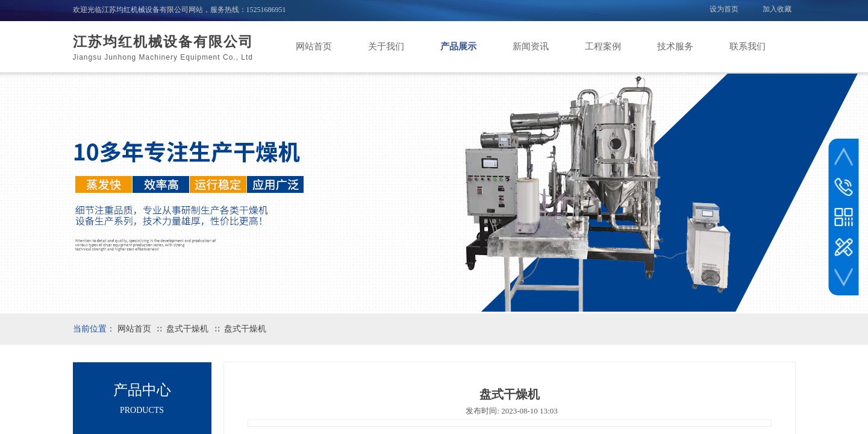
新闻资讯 (531, 46)
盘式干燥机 (187, 329)
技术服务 (675, 46)
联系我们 (748, 46)
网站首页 (314, 46)
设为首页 (724, 9)
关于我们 (386, 46)
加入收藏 (777, 9)
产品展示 (458, 46)
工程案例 (603, 46)
